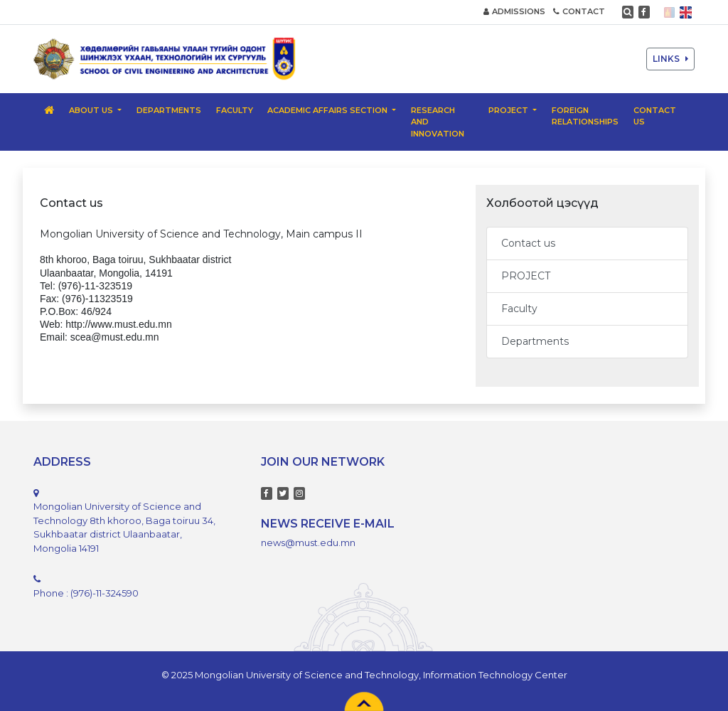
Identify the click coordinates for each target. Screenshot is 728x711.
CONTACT (579, 11)
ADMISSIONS (514, 11)
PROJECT (526, 276)
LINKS (670, 59)
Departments (169, 110)
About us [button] (92, 110)
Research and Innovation (438, 122)
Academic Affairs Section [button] (328, 110)
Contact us (655, 116)
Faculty (235, 110)
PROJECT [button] (509, 110)
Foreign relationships (585, 116)
